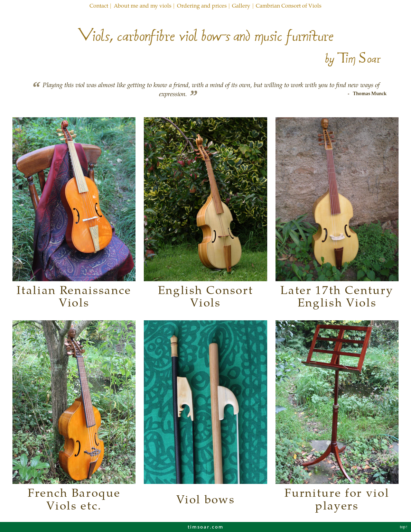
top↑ (404, 527)
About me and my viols (143, 5)
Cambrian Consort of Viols (289, 5)
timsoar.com (205, 527)
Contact (99, 5)
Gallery (241, 5)
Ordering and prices (202, 5)
